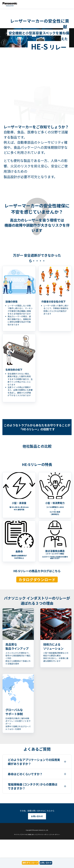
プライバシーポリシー (43, 834)
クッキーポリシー (55, 834)
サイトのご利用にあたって (29, 834)
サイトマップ (18, 834)
